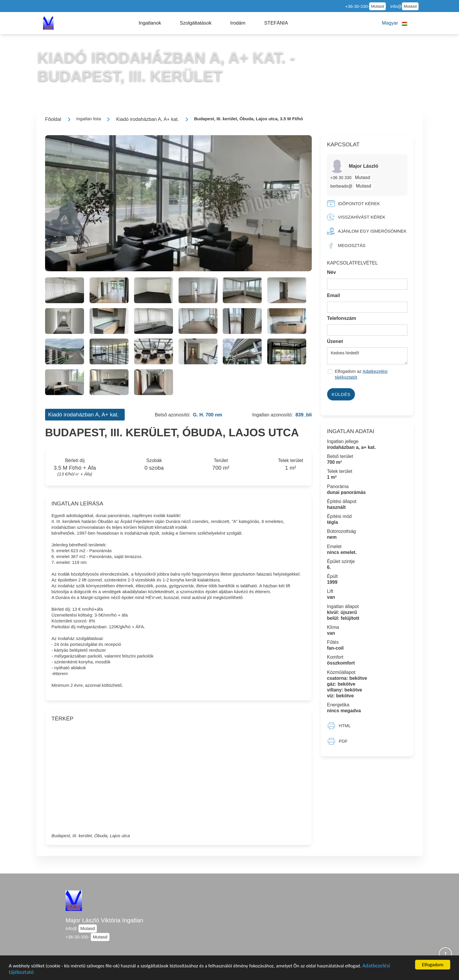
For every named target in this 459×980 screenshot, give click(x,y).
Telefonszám (342, 318)
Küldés (341, 394)
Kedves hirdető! (367, 356)
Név (332, 272)
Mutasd (378, 6)
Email (333, 295)
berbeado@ (341, 186)
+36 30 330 (341, 178)
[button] (150, 23)
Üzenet (335, 341)
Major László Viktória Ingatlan (104, 920)
